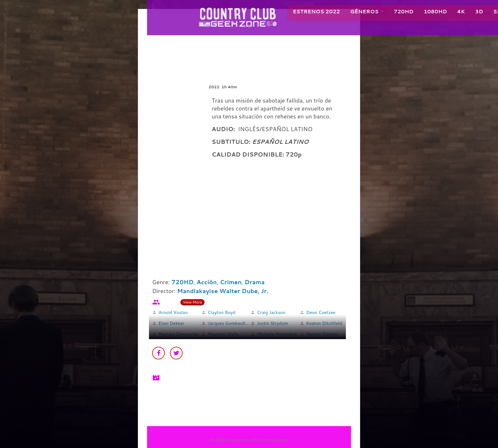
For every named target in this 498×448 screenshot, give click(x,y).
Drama (255, 282)
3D (472, 13)
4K (454, 13)
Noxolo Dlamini (322, 334)
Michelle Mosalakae (277, 334)
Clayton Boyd (222, 312)
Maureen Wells (223, 334)
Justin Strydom (273, 323)
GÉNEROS (357, 13)
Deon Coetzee (321, 312)
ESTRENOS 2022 (310, 13)
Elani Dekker (172, 323)
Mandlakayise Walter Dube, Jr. (223, 291)
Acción (207, 282)
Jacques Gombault (227, 323)
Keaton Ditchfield (324, 323)
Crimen (231, 282)
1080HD (428, 13)
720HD (397, 13)
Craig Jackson (271, 312)
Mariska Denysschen (180, 334)
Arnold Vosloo (173, 312)
